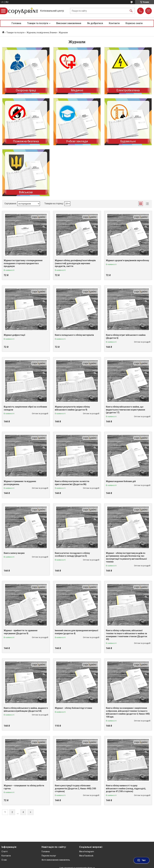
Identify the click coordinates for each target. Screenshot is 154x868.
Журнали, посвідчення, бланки (42, 33)
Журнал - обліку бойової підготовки (73, 708)
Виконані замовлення (69, 23)
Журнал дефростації (14, 335)
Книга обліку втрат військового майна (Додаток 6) (126, 336)
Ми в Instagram (87, 852)
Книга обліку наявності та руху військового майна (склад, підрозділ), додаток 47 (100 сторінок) (126, 788)
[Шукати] (131, 11)
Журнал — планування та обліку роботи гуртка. (24, 787)
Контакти (114, 23)
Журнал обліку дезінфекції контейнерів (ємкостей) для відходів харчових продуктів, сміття (75, 263)
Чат (141, 860)
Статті (5, 852)
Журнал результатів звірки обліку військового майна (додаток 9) (72, 408)
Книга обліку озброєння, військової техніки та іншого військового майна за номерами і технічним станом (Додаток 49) (127, 635)
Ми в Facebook (86, 856)
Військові (26, 192)
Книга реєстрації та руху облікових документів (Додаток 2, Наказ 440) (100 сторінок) (75, 788)
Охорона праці (26, 90)
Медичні (77, 90)
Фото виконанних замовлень (56, 860)
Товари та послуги (38, 23)
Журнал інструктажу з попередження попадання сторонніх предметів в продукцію (23, 263)
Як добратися (95, 23)
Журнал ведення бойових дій (121, 481)
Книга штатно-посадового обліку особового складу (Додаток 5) (72, 555)
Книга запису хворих (14, 553)
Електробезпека (128, 90)
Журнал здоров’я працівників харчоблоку (127, 260)
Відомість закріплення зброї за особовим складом (25, 408)
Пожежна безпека (26, 141)
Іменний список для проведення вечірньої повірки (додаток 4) (76, 632)
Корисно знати (134, 23)
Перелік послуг (49, 856)
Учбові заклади (77, 141)
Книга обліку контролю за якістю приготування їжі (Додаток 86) (72, 483)
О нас (4, 860)
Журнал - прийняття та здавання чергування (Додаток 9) (21, 632)
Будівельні (128, 141)
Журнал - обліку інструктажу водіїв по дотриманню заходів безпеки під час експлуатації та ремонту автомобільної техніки (126, 557)
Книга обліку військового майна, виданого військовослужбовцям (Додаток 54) (26, 709)
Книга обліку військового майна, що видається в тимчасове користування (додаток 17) (125, 410)
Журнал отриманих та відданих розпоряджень (20, 483)
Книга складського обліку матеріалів (74, 335)
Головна (16, 23)
